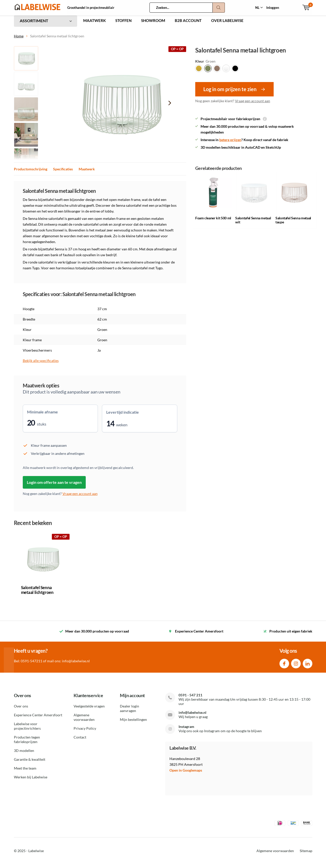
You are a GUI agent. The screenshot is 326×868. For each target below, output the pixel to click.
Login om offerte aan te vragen (54, 486)
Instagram (296, 666)
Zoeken (219, 8)
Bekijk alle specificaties (41, 364)
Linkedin (308, 666)
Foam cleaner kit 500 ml (213, 222)
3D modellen (24, 754)
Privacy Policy (85, 732)
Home (19, 40)
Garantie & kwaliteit (30, 763)
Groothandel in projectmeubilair (91, 8)
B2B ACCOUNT (193, 24)
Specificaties (63, 173)
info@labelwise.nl (192, 716)
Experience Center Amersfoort (38, 719)
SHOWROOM (157, 24)
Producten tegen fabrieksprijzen (27, 743)
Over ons (21, 710)
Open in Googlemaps (186, 774)
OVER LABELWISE (234, 24)
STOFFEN (125, 24)
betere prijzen (230, 143)
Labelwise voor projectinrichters (27, 730)
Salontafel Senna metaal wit (253, 224)
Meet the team (25, 772)
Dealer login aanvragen (129, 712)
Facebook (284, 666)
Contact (80, 741)
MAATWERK (95, 24)
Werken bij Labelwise (31, 781)
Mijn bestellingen (133, 723)
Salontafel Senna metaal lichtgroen (37, 594)
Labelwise (36, 854)
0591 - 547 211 (190, 699)
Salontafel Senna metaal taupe (293, 224)
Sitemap (306, 854)
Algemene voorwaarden (84, 721)
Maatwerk (87, 173)
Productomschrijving (31, 173)
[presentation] (170, 107)
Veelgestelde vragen (89, 710)
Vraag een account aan (253, 105)
